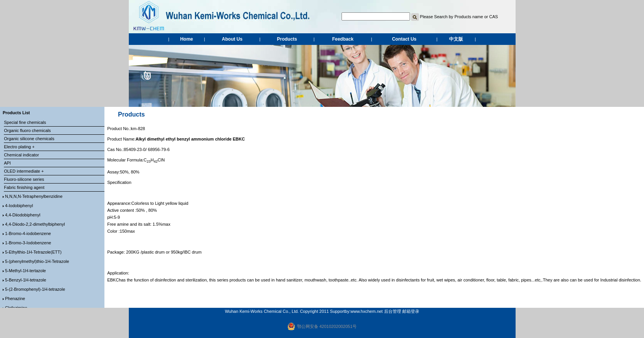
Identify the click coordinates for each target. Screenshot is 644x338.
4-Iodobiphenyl (19, 206)
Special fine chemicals (25, 122)
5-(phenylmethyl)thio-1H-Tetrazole (37, 261)
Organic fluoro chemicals (27, 130)
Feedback (343, 39)
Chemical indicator (21, 155)
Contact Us (404, 39)
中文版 (456, 39)
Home (187, 39)
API (7, 163)
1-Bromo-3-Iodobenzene (28, 243)
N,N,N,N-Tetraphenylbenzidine (34, 196)
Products (287, 39)
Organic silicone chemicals (29, 139)
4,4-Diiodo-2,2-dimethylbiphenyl (35, 224)
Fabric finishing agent (24, 187)
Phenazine (15, 299)
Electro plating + (19, 147)
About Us (232, 39)
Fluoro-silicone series (24, 179)
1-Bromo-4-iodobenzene (28, 233)
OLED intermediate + (24, 171)
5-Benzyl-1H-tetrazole (26, 280)
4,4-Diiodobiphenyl (23, 215)
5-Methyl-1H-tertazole (26, 271)
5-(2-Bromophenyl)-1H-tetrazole (35, 289)
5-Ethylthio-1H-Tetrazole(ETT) (33, 252)
